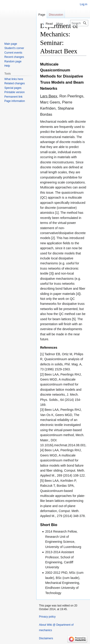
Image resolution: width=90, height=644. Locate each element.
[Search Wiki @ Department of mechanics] (79, 23)
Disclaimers (46, 638)
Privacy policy (47, 617)
